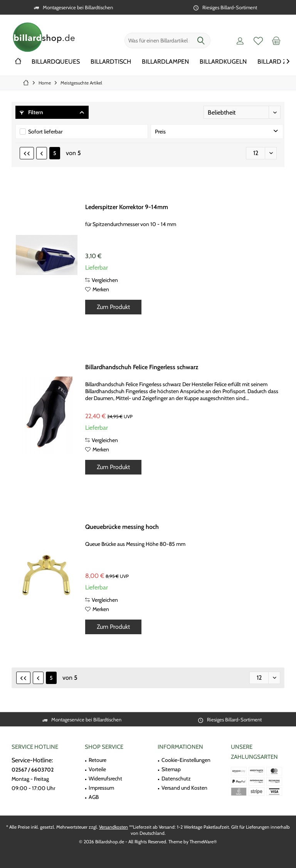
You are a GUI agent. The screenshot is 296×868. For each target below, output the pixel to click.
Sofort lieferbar (45, 132)
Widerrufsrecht (105, 778)
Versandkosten (114, 827)
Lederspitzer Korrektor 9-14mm (127, 207)
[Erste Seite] (27, 153)
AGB (94, 797)
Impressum (101, 788)
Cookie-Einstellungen (186, 760)
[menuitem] (276, 41)
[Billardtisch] (111, 62)
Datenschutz (176, 778)
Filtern (31, 112)
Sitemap (171, 769)
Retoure (98, 760)
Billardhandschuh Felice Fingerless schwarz (142, 367)
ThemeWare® (203, 842)
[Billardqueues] (56, 62)
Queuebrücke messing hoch (122, 527)
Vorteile (97, 769)
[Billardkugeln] (223, 62)
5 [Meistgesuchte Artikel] (55, 153)
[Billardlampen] (165, 62)
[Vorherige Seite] (42, 153)
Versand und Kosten (184, 788)
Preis (160, 132)
